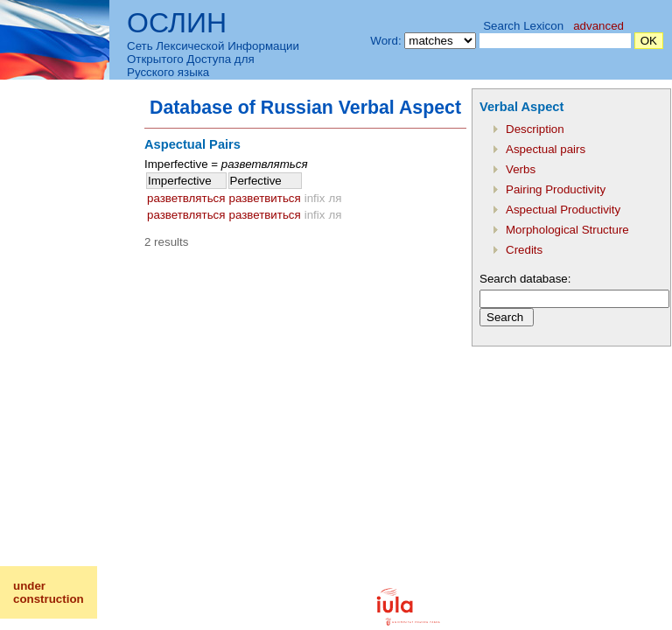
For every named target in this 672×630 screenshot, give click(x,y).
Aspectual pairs (546, 149)
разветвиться (265, 198)
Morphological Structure (567, 230)
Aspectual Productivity (563, 210)
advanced (598, 26)
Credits (524, 250)
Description (535, 129)
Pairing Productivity (556, 189)
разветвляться (186, 198)
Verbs (521, 169)
